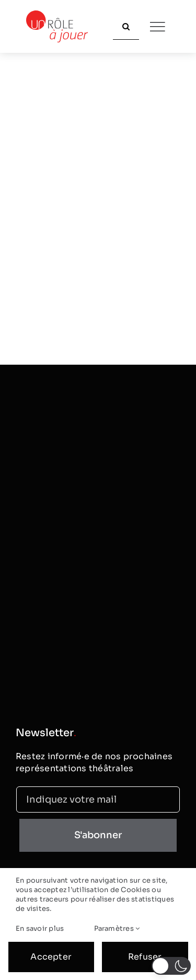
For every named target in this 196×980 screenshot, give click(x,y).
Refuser (145, 957)
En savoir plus (40, 928)
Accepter (51, 957)
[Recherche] (126, 27)
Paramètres (117, 928)
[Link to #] (157, 27)
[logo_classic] (57, 14)
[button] (171, 966)
